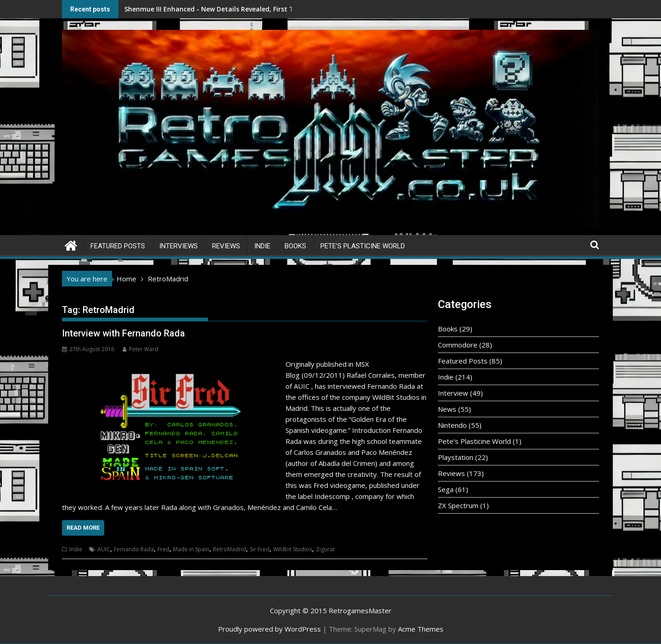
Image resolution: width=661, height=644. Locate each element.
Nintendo (452, 425)
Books (295, 246)
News (447, 409)
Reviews (226, 246)
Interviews (179, 246)
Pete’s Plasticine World (363, 246)
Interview (453, 393)
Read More (83, 528)
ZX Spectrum (458, 505)
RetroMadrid (230, 549)
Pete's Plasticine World (474, 441)
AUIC (104, 549)
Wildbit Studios (293, 549)
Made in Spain (191, 549)
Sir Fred (260, 549)
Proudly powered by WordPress (269, 629)
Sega (446, 489)
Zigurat (325, 549)
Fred (163, 549)
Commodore (458, 345)
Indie (262, 246)
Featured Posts (118, 246)
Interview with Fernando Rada (123, 333)
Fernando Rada (134, 549)
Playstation (456, 457)
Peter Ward (140, 349)
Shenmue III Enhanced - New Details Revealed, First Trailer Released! (194, 9)
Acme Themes (421, 629)
